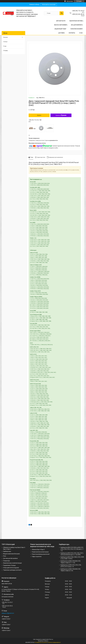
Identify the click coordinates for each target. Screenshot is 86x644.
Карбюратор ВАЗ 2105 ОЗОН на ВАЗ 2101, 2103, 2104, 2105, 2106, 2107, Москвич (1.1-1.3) (72, 549)
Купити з (61, 115)
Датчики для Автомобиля (10, 558)
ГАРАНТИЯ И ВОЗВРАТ (77, 29)
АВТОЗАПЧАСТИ (61, 21)
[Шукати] (62, 13)
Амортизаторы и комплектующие (12, 563)
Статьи (5, 42)
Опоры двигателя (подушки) (11, 568)
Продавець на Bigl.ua (43, 641)
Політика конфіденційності (54, 642)
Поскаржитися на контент (41, 642)
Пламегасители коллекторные (40, 552)
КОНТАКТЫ (72, 33)
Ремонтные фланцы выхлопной (41, 554)
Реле (5, 556)
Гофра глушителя (37, 557)
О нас (5, 46)
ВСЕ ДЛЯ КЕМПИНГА (77, 25)
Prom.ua (51, 639)
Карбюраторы (7, 551)
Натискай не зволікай (49, 5)
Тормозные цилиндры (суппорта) (12, 570)
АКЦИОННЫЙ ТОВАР (60, 29)
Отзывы (6, 51)
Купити (39, 115)
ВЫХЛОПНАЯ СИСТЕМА (76, 21)
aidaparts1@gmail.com (8, 613)
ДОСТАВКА (61, 33)
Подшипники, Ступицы (9, 565)
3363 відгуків (70, 1)
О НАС (81, 33)
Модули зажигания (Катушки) (11, 554)
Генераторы (7, 561)
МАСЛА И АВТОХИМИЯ (61, 25)
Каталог (6, 37)
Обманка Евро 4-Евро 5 (38, 550)
